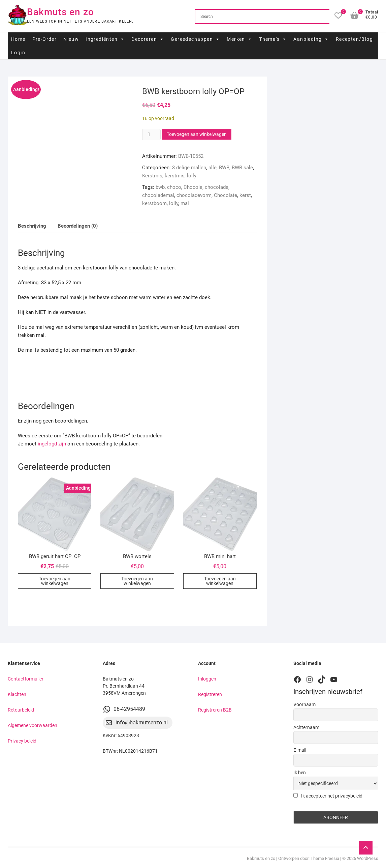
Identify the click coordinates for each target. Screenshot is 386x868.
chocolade (217, 187)
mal (185, 203)
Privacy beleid (22, 741)
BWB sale (242, 168)
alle (213, 168)
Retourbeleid (21, 710)
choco (174, 187)
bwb (160, 187)
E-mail (300, 750)
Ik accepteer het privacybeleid (328, 796)
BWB (224, 168)
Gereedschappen (195, 39)
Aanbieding (311, 39)
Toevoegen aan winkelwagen (197, 134)
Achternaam (306, 727)
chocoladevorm (194, 195)
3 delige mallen (189, 168)
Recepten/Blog (354, 39)
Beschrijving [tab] (32, 226)
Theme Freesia (325, 858)
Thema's (273, 39)
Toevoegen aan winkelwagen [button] (55, 581)
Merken (239, 39)
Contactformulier (26, 679)
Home (18, 39)
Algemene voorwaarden (33, 725)
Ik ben (300, 773)
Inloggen (207, 679)
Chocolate (226, 195)
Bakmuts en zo (60, 12)
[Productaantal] (151, 135)
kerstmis (175, 176)
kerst (245, 195)
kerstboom (154, 203)
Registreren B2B (215, 710)
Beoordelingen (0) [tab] (78, 226)
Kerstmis (152, 176)
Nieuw (71, 39)
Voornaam (304, 704)
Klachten (17, 694)
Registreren (210, 694)
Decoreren (148, 39)
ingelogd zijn (52, 444)
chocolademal (158, 195)
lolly (192, 176)
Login (18, 53)
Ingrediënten (105, 39)
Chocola (193, 187)
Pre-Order (45, 39)
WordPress (368, 858)
